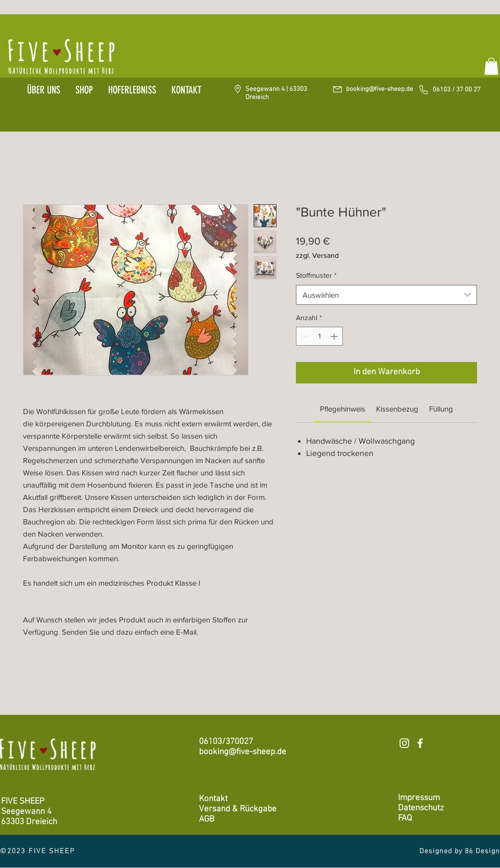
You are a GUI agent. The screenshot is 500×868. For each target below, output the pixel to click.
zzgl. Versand (317, 255)
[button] (491, 66)
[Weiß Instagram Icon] (404, 743)
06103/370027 (226, 742)
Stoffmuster (316, 275)
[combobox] (386, 295)
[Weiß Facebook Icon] (420, 743)
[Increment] (335, 336)
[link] (343, 409)
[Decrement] (304, 336)
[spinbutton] (319, 336)
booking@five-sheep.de (380, 89)
